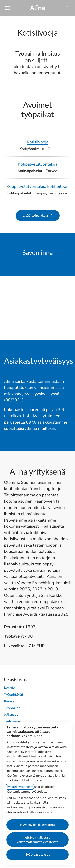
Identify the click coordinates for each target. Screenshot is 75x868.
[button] (67, 8)
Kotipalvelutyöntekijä (38, 164)
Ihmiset (10, 701)
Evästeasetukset (37, 855)
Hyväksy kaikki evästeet (38, 825)
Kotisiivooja (38, 142)
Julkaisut (11, 714)
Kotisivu (10, 688)
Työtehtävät (14, 695)
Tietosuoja (12, 721)
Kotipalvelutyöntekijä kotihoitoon (38, 187)
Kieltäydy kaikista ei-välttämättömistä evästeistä (38, 840)
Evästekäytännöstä (20, 787)
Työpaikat (12, 708)
